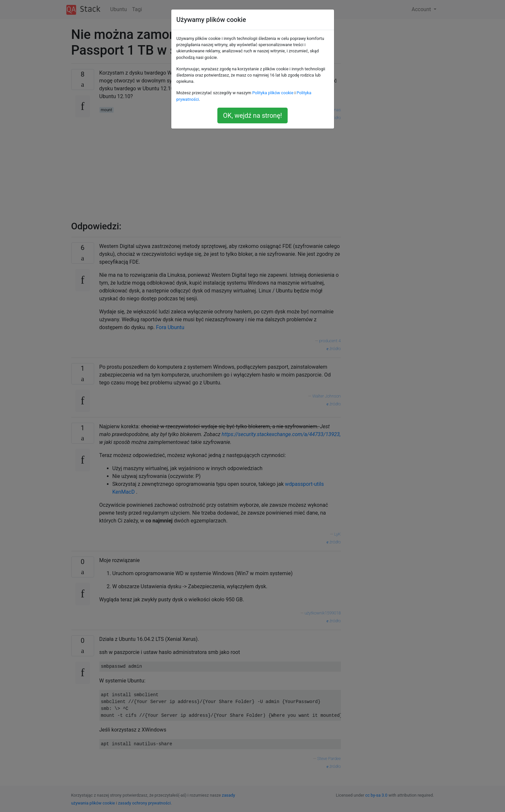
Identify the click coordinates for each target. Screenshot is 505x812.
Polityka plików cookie (273, 93)
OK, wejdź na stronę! (252, 115)
